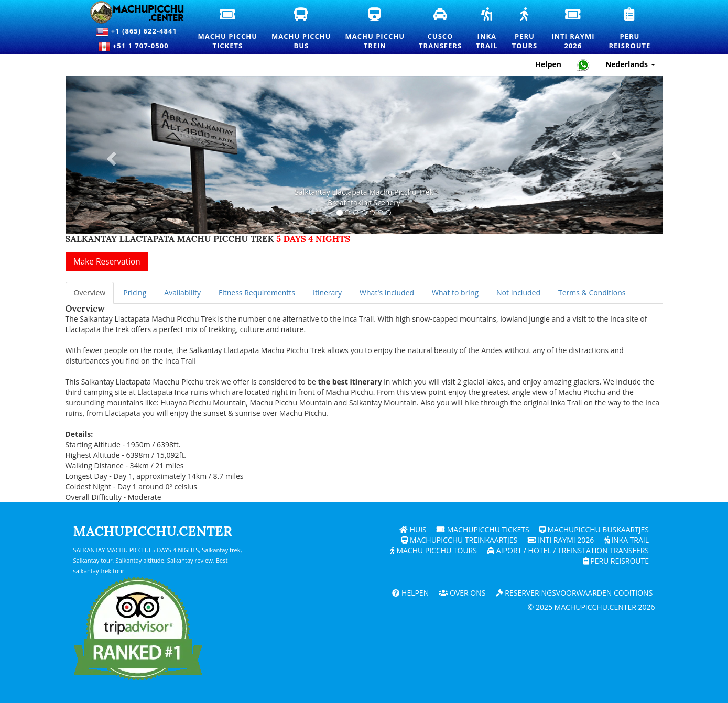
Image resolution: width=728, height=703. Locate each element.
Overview (90, 293)
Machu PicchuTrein (376, 29)
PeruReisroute (630, 29)
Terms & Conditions (592, 293)
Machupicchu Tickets (483, 529)
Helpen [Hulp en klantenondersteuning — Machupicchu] (548, 64)
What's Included (387, 293)
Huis (413, 529)
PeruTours (525, 29)
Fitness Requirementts (257, 293)
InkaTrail (487, 29)
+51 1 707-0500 (137, 47)
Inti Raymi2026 (573, 29)
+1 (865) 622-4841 (136, 32)
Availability (182, 293)
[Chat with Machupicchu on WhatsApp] (583, 65)
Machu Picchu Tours (433, 550)
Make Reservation (107, 262)
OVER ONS (462, 593)
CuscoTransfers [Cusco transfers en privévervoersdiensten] (441, 29)
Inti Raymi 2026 (560, 540)
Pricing (135, 293)
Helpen (410, 593)
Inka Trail (626, 540)
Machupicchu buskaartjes (594, 529)
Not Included (518, 293)
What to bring (455, 293)
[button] (110, 155)
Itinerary (327, 293)
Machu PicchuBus (302, 29)
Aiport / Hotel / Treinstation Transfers (568, 550)
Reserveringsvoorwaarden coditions (574, 593)
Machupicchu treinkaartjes (459, 540)
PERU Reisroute (616, 561)
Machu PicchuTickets (228, 29)
